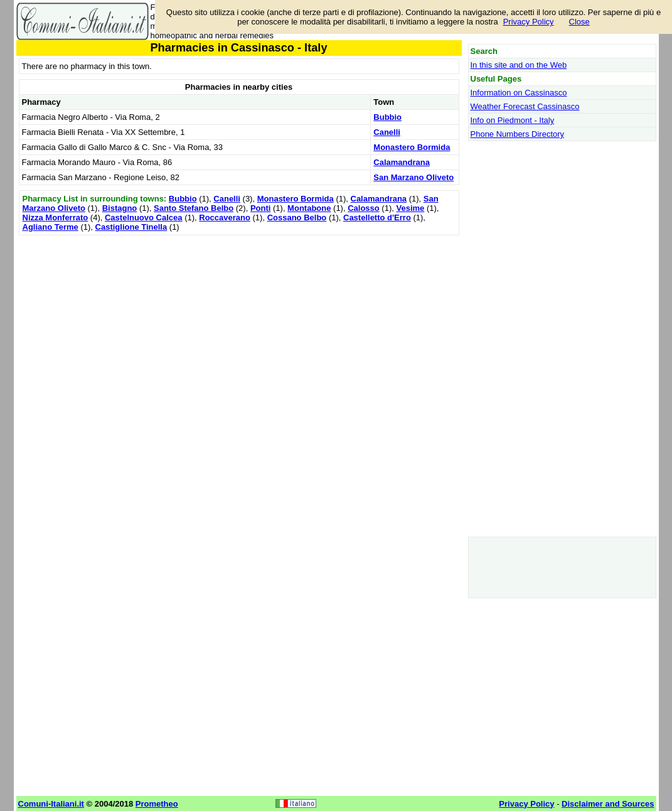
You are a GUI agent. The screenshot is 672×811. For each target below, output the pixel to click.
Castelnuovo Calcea (144, 218)
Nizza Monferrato (56, 218)
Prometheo (157, 804)
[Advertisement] (239, 326)
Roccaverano (225, 218)
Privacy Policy (529, 22)
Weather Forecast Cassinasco (525, 106)
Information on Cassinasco (519, 93)
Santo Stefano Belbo (194, 208)
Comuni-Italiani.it (51, 804)
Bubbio (387, 117)
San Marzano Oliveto (413, 177)
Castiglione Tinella (131, 227)
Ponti (261, 208)
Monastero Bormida (412, 147)
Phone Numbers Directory (518, 134)
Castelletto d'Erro (377, 218)
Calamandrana (402, 162)
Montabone (309, 208)
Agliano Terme (51, 227)
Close (579, 22)
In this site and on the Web (519, 65)
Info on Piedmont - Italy (513, 120)
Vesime (410, 208)
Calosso (364, 208)
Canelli (387, 132)
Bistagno (120, 208)
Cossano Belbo (297, 218)
